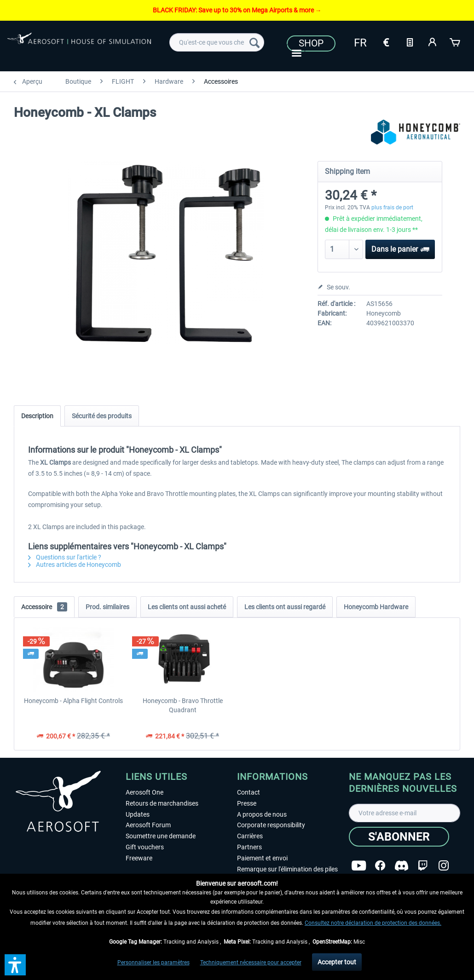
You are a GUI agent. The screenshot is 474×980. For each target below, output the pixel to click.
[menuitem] (217, 42)
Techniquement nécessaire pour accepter (251, 963)
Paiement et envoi (262, 858)
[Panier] (456, 41)
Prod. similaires (107, 607)
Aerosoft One (145, 792)
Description (37, 416)
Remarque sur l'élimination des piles (287, 869)
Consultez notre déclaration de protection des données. (373, 923)
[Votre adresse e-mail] (405, 813)
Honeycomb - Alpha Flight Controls (73, 701)
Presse (247, 803)
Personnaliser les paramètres (153, 963)
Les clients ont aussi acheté (187, 607)
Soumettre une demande (161, 836)
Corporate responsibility (271, 825)
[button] (15, 965)
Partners (249, 847)
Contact (249, 792)
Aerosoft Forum (148, 825)
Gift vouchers (145, 847)
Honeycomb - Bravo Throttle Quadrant (183, 705)
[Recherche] (254, 42)
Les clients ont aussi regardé (285, 607)
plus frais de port (392, 208)
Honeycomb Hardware (376, 607)
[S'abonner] (399, 837)
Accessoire (44, 607)
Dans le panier (400, 248)
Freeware (139, 858)
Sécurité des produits (102, 416)
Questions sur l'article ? (65, 557)
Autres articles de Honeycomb (75, 565)
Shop (311, 43)
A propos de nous (262, 814)
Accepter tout (337, 962)
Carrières (250, 836)
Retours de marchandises (162, 803)
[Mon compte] (433, 41)
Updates (138, 814)
